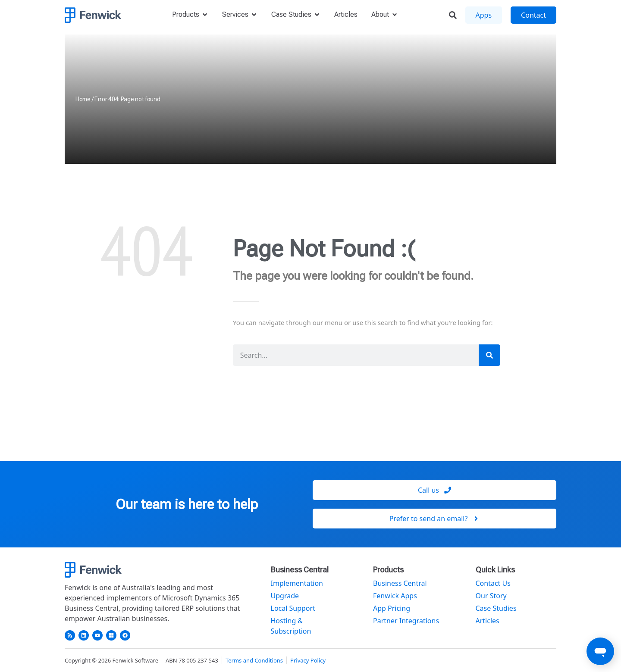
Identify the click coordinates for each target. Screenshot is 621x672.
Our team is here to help (187, 504)
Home (83, 99)
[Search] (489, 355)
